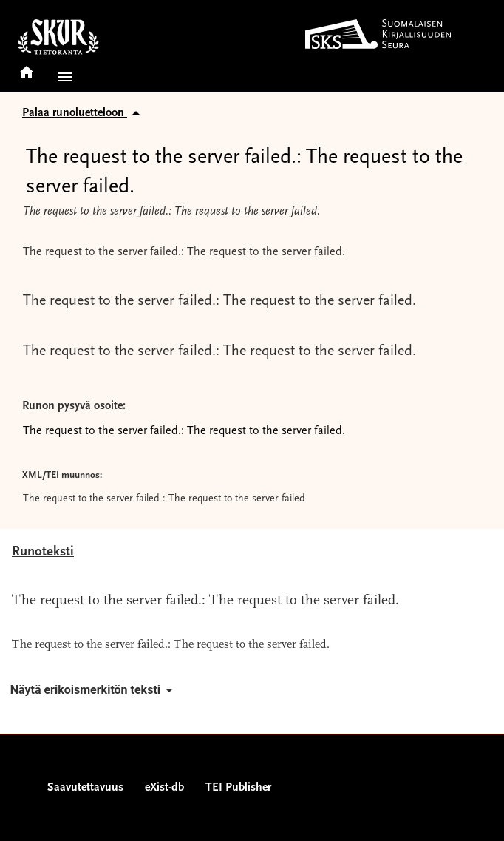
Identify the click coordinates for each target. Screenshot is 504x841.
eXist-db (164, 788)
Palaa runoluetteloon (84, 113)
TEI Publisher (238, 788)
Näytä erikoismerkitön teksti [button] (94, 690)
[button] (62, 77)
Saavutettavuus (85, 788)
